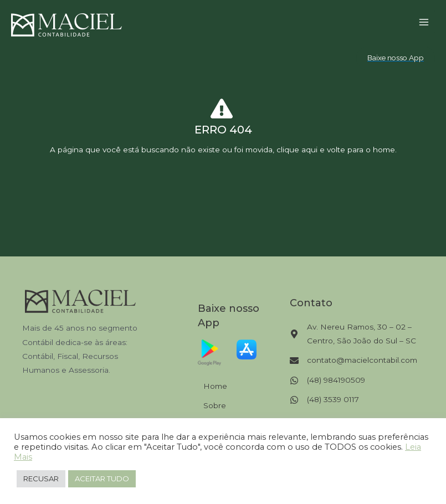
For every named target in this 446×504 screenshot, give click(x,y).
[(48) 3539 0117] (324, 400)
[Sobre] (211, 406)
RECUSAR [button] (41, 479)
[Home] (211, 386)
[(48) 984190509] (327, 380)
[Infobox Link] (223, 128)
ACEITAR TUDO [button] (102, 479)
